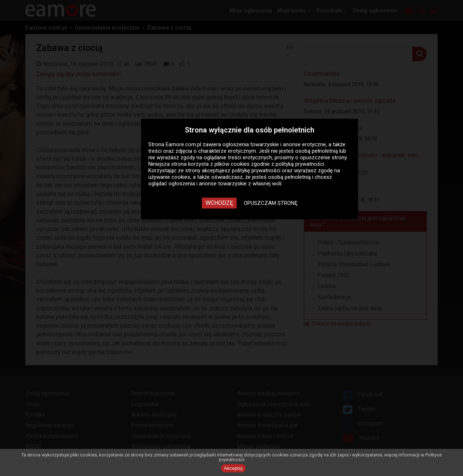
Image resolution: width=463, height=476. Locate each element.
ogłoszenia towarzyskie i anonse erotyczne (274, 144)
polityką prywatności (300, 164)
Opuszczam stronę (271, 203)
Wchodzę (219, 203)
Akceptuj (233, 468)
